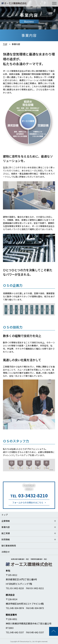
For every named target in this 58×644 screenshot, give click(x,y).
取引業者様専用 (9, 546)
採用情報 (6, 539)
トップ (5, 515)
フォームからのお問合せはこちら (28, 502)
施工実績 (6, 533)
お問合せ (6, 552)
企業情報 (6, 521)
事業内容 (6, 527)
